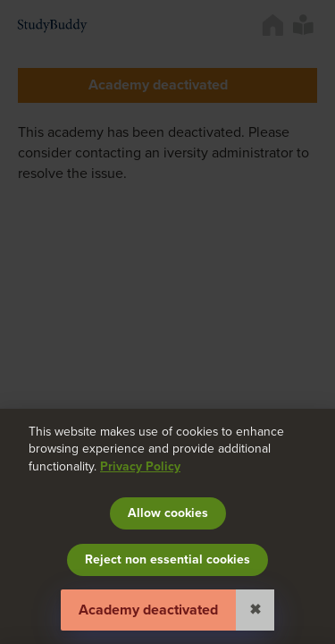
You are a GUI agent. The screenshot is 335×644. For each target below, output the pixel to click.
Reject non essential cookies (167, 559)
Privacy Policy (140, 466)
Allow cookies (168, 513)
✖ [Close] (255, 610)
